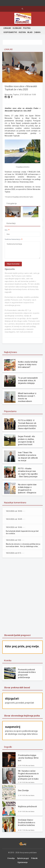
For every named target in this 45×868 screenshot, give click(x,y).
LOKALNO (7, 28)
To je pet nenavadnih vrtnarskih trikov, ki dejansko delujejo (28, 380)
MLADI (30, 32)
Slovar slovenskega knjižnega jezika (22, 716)
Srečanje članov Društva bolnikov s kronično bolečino (27, 823)
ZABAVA (37, 32)
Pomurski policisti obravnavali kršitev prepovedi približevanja (27, 673)
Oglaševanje (22, 862)
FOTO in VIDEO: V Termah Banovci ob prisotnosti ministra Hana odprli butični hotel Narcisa (27, 424)
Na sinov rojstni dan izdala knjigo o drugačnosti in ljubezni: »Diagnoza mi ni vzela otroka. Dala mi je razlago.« (27, 489)
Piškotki (34, 858)
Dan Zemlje (23, 790)
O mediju (11, 858)
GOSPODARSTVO (10, 32)
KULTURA (22, 32)
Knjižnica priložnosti (27, 806)
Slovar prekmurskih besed (17, 688)
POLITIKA (27, 28)
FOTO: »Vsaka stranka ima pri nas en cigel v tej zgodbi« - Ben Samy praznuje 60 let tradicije (28, 472)
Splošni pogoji (23, 858)
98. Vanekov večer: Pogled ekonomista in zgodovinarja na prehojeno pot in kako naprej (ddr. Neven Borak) (28, 775)
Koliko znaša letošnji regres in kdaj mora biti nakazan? (28, 364)
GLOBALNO (17, 28)
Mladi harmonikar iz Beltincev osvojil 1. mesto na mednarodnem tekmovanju (27, 397)
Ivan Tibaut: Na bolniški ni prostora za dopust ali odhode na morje (28, 456)
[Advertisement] (23, 596)
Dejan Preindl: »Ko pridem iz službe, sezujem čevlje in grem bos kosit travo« (27, 440)
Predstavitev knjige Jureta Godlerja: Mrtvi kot (28, 758)
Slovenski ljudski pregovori (17, 635)
